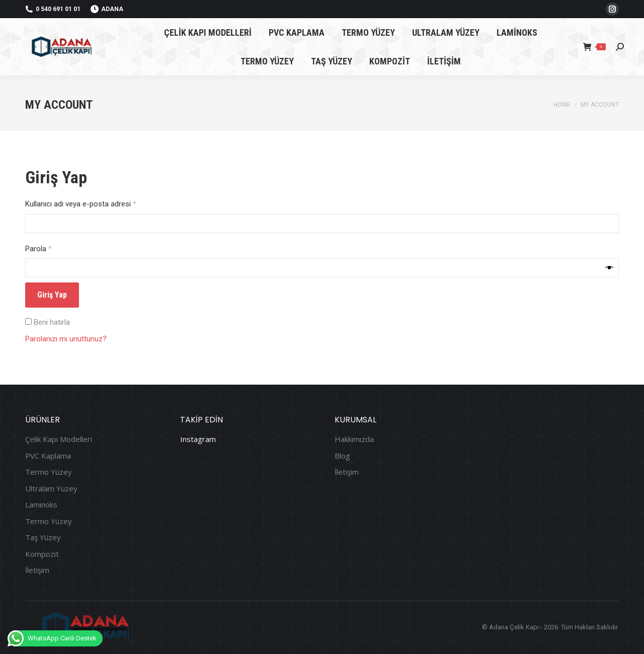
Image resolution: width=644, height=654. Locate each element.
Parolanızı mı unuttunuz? (66, 339)
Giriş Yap (52, 295)
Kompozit (42, 554)
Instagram (198, 439)
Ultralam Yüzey (51, 489)
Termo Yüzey (49, 472)
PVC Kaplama (48, 456)
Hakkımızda (354, 439)
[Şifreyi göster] (609, 268)
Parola (49, 248)
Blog (342, 456)
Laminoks (41, 505)
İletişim (37, 570)
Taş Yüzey (43, 537)
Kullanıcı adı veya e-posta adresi (92, 203)
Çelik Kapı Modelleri (59, 439)
